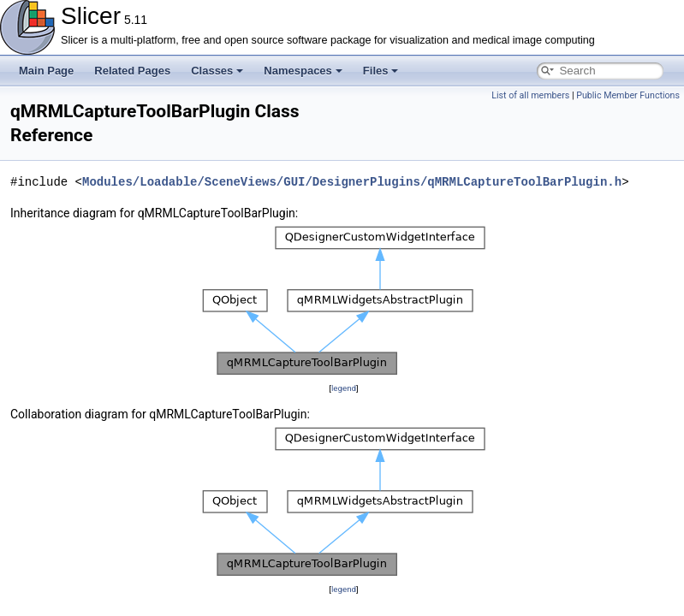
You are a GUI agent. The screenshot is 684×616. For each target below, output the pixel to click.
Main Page (46, 71)
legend (344, 388)
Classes (217, 71)
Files (381, 71)
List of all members (530, 95)
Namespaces (303, 71)
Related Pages (132, 71)
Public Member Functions (628, 95)
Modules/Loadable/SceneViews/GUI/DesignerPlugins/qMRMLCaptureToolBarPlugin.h (352, 182)
